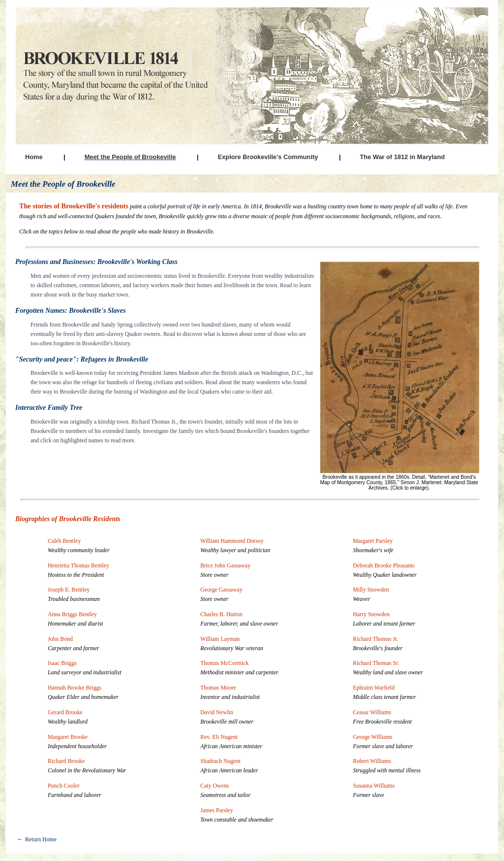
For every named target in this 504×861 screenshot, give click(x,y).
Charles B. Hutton (221, 614)
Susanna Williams (374, 786)
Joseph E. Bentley (69, 590)
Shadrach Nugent (220, 761)
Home (34, 157)
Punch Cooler (64, 786)
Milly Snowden (371, 590)
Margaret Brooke (68, 737)
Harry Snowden (371, 614)
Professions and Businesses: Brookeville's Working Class (96, 262)
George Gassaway (221, 590)
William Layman (220, 639)
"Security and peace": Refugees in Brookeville (82, 359)
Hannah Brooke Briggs (75, 688)
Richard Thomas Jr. (376, 639)
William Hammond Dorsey (232, 541)
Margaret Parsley (373, 541)
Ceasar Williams (372, 712)
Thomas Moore (218, 688)
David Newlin (217, 712)
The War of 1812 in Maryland (402, 157)
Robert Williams (372, 761)
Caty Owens (215, 786)
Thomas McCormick (224, 663)
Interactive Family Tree (49, 408)
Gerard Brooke (65, 712)
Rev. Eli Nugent (219, 737)
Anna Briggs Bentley (72, 614)
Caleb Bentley (64, 541)
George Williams (373, 737)
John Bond (60, 639)
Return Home (37, 839)
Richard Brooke (66, 761)
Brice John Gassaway (225, 565)
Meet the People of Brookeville (130, 157)
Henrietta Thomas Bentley (79, 565)
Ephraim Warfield (374, 688)
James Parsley (217, 810)
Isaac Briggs (62, 663)
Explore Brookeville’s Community (268, 157)
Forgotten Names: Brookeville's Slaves (70, 311)
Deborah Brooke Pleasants (384, 565)
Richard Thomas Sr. (376, 663)
